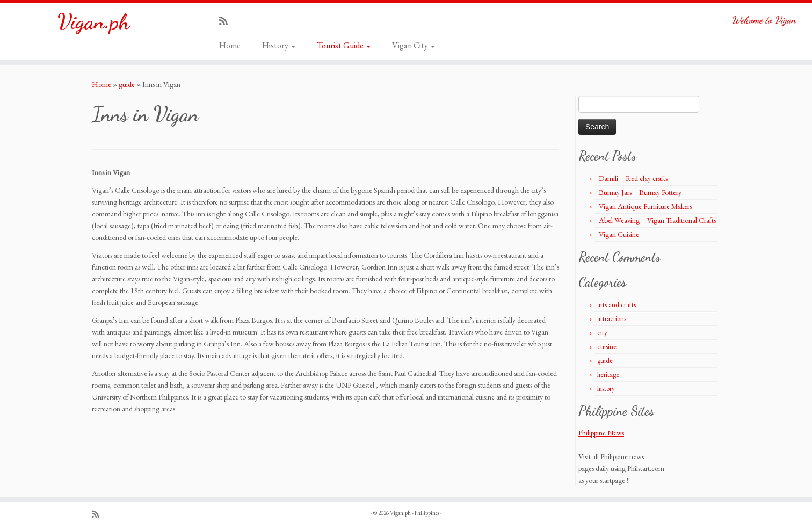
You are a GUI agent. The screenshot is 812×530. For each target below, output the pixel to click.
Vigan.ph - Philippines (415, 513)
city (602, 333)
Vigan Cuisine (619, 234)
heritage (608, 375)
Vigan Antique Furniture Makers (645, 206)
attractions (612, 319)
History (279, 45)
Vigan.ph (94, 21)
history (606, 389)
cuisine (607, 347)
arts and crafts (617, 305)
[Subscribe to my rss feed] (227, 21)
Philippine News (601, 433)
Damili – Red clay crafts (633, 178)
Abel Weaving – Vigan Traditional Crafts (657, 220)
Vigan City (414, 45)
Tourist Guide (344, 45)
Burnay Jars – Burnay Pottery (640, 192)
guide (127, 84)
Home (230, 45)
